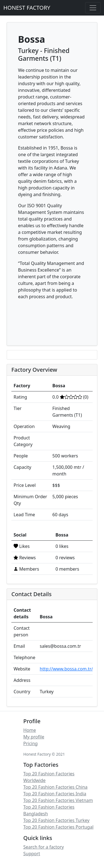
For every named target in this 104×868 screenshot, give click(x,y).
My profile (34, 737)
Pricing (31, 743)
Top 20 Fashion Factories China (55, 787)
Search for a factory (44, 847)
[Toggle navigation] (93, 8)
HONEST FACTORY (27, 8)
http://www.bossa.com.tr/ (66, 669)
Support (32, 854)
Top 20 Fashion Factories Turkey (56, 820)
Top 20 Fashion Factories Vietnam (58, 800)
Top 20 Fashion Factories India (55, 794)
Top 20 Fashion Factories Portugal (58, 827)
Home (30, 730)
